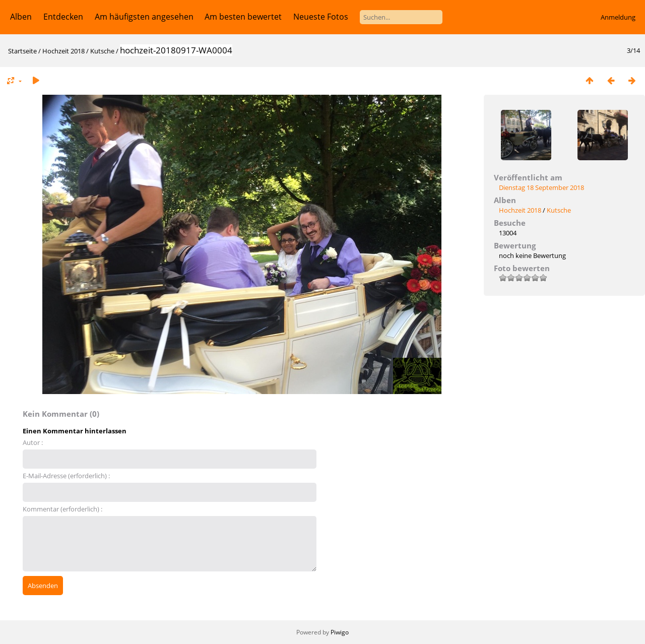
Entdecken (63, 17)
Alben (21, 17)
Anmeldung (618, 17)
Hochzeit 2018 (63, 51)
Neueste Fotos (321, 17)
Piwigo (340, 632)
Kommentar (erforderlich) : (62, 509)
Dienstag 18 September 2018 (541, 187)
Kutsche (102, 51)
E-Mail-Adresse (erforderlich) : (66, 476)
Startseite (22, 51)
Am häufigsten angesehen (144, 17)
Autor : (33, 442)
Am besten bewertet (243, 17)
